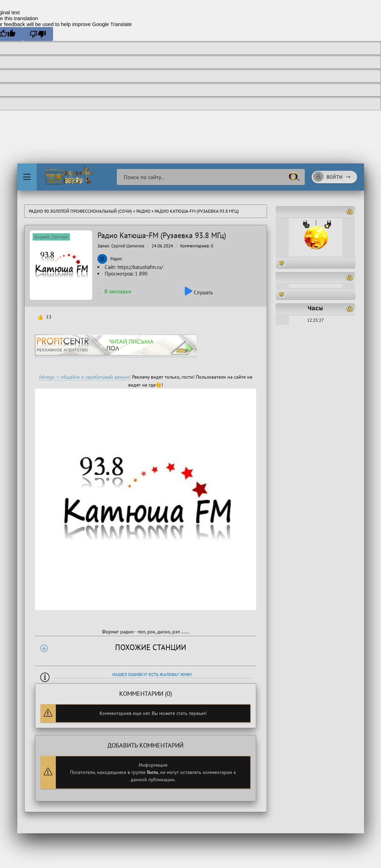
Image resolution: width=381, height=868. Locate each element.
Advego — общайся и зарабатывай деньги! (85, 377)
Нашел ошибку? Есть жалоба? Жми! (152, 675)
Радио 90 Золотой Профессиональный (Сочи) (80, 211)
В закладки (114, 291)
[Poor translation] (38, 34)
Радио (143, 211)
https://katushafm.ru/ (140, 267)
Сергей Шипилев (128, 246)
